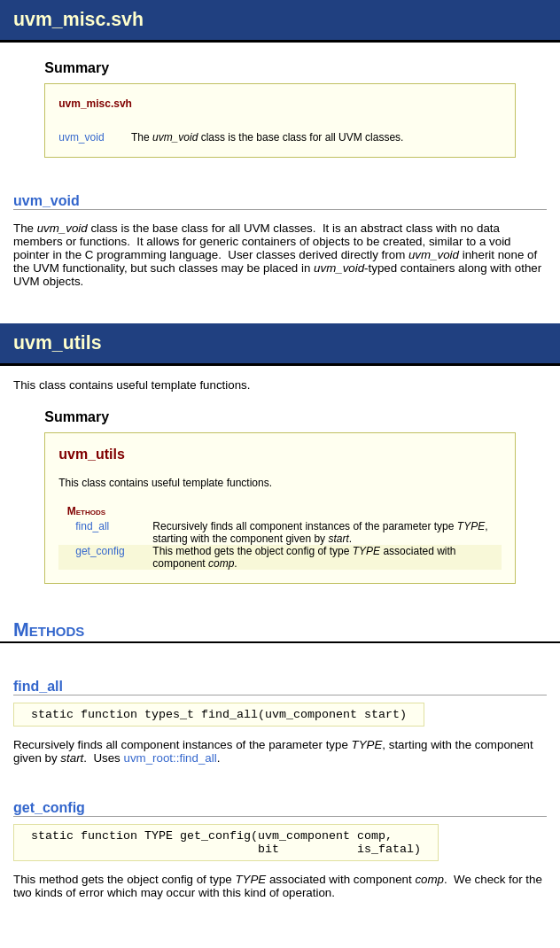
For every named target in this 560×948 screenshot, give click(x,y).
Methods (86, 511)
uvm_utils (58, 343)
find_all (92, 526)
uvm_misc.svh (78, 19)
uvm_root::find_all (170, 758)
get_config (100, 551)
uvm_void (81, 137)
